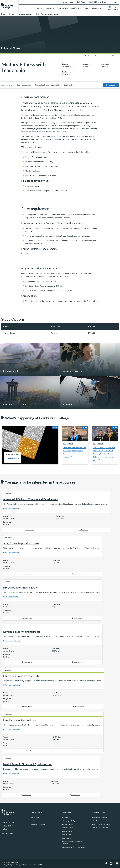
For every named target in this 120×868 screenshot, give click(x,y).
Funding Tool (67, 835)
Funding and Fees (69, 831)
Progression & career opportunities (48, 85)
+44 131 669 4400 (7, 833)
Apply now (111, 85)
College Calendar (68, 824)
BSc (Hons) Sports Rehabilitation (21, 587)
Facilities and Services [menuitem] (73, 8)
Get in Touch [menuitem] (81, 2)
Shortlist (109, 8)
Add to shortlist (84, 56)
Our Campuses (38, 821)
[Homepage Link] (15, 812)
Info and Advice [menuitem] (50, 8)
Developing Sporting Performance (22, 632)
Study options (69, 85)
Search (116, 8)
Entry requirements (24, 85)
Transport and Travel (39, 824)
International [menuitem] (96, 8)
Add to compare (101, 56)
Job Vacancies (68, 838)
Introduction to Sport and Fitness (21, 720)
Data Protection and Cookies (102, 824)
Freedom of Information (101, 821)
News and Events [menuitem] (67, 2)
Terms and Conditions (100, 817)
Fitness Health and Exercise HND (21, 676)
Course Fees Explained (70, 828)
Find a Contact (38, 817)
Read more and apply (12, 508)
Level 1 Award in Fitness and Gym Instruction (28, 764)
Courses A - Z (67, 817)
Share (115, 56)
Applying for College (69, 821)
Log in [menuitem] (115, 2)
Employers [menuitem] (86, 8)
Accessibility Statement (100, 828)
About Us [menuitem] (60, 8)
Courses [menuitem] (40, 8)
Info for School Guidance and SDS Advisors (74, 842)
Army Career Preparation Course (21, 543)
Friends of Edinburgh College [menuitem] (97, 2)
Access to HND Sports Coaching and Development (31, 499)
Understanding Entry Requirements (74, 847)
